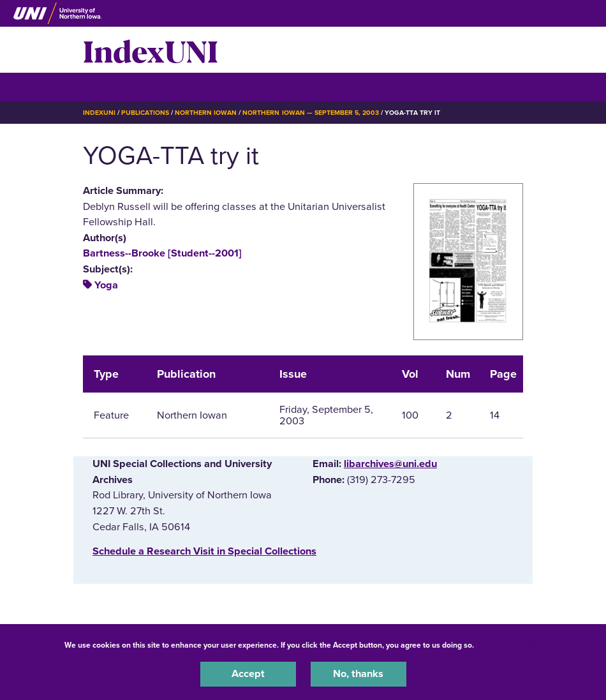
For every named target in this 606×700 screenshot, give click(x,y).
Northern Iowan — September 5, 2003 (311, 113)
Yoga (106, 285)
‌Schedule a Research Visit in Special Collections (204, 551)
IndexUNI (151, 50)
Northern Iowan (206, 113)
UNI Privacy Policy (510, 645)
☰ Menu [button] (106, 86)
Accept (248, 674)
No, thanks (358, 674)
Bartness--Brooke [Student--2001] (162, 253)
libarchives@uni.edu (390, 464)
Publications (145, 113)
